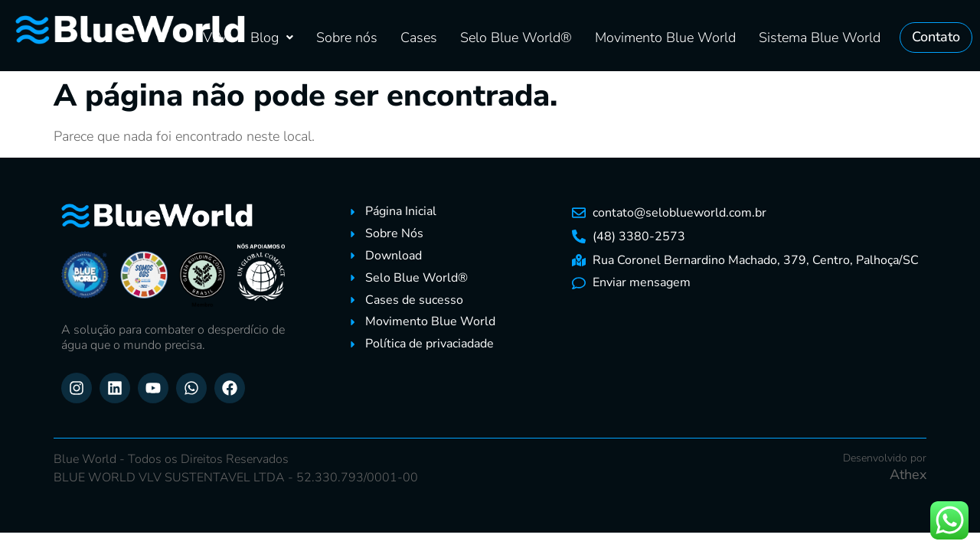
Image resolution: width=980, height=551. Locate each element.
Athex (908, 474)
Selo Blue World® (516, 37)
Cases (419, 37)
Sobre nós (347, 37)
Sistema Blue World (820, 37)
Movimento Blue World (665, 37)
